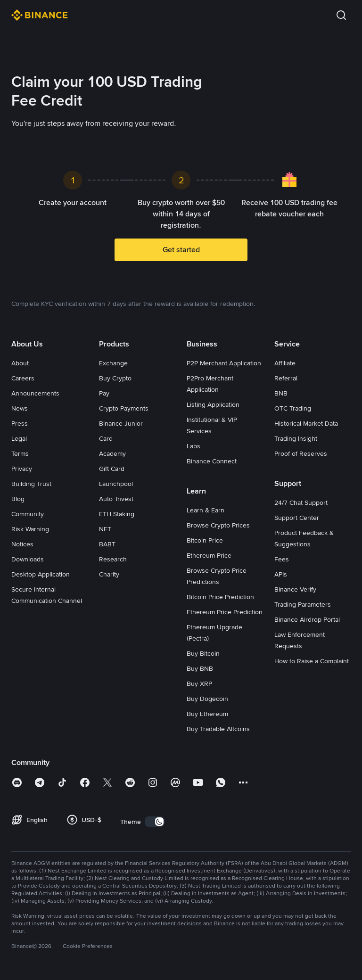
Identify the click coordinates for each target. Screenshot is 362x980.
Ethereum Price (209, 555)
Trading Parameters (303, 604)
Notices (22, 544)
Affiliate (285, 363)
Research (113, 559)
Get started (181, 250)
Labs (193, 446)
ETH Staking (117, 514)
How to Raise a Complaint (312, 661)
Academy (112, 453)
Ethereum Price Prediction (225, 612)
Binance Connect (212, 461)
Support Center (297, 518)
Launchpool (116, 484)
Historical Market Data (306, 423)
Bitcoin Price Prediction (220, 597)
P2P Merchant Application (224, 363)
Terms (20, 453)
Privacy (22, 469)
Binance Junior (121, 423)
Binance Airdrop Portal (307, 619)
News (20, 408)
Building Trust (31, 484)
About (20, 363)
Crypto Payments (124, 408)
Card (106, 438)
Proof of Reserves (301, 453)
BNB (281, 393)
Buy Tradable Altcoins (218, 729)
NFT (105, 529)
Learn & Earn (206, 510)
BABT (107, 544)
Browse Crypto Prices (218, 525)
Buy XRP (199, 684)
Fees (282, 559)
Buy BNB (200, 668)
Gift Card (112, 469)
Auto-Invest (116, 499)
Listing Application (213, 404)
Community (28, 514)
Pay (104, 393)
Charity (109, 574)
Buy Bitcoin (203, 653)
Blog (18, 499)
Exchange (113, 363)
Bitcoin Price (205, 540)
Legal (19, 438)
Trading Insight (296, 438)
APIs (281, 574)
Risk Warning (30, 529)
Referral (286, 378)
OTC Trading (293, 408)
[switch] (155, 822)
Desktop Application (41, 574)
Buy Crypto (115, 378)
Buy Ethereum (207, 714)
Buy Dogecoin (207, 699)
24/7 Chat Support (301, 502)
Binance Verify (295, 589)
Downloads (28, 559)
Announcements (35, 393)
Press (20, 423)
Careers (23, 378)
